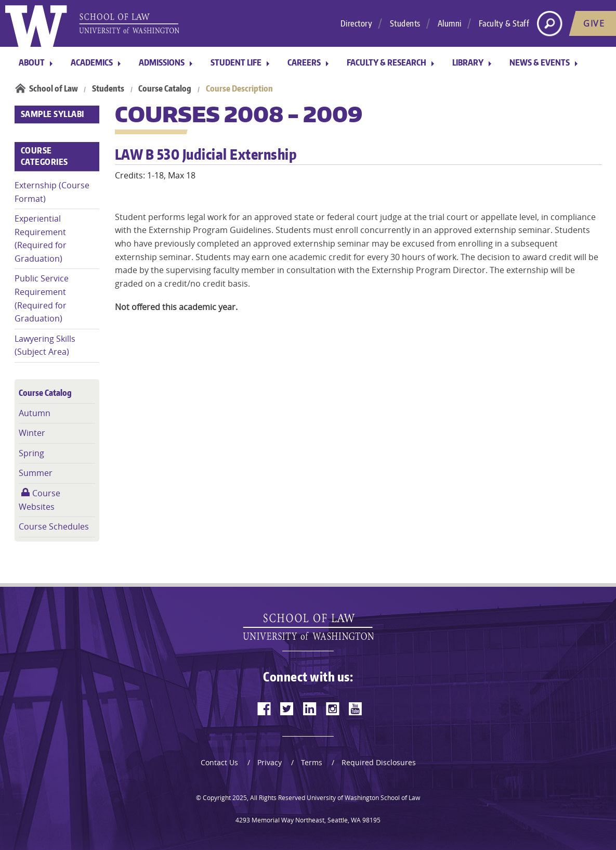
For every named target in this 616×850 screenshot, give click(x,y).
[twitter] (287, 709)
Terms (312, 762)
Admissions (162, 62)
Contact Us (219, 762)
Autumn (35, 413)
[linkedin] (310, 709)
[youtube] (356, 709)
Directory (357, 23)
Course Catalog (165, 88)
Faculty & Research (386, 62)
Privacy (270, 762)
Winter (32, 433)
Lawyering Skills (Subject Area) (45, 345)
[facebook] (264, 709)
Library (468, 62)
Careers (304, 62)
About (32, 62)
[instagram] (333, 709)
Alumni (450, 23)
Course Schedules (54, 526)
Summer (36, 473)
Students (405, 23)
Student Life (236, 62)
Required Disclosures (379, 762)
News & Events (540, 62)
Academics (92, 62)
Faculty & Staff (504, 23)
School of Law (54, 88)
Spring (31, 453)
